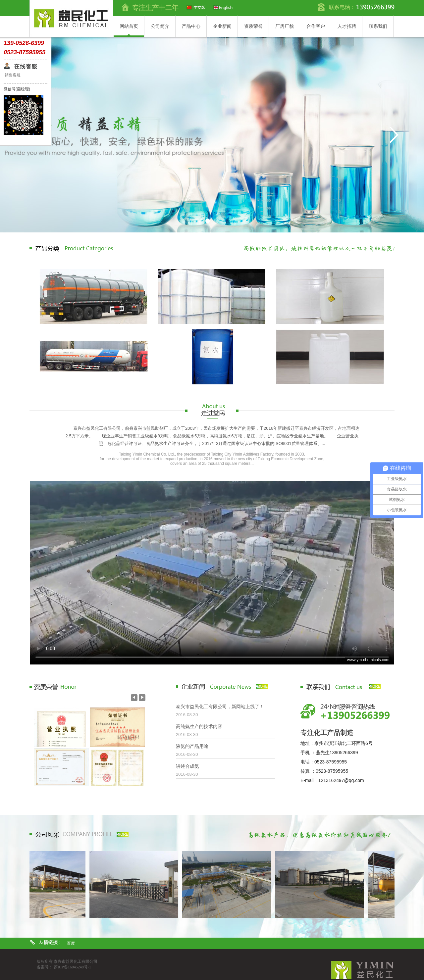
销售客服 (12, 75)
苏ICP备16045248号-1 (72, 967)
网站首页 (129, 26)
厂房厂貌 (285, 26)
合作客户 (316, 26)
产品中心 (191, 26)
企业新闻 (222, 26)
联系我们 (378, 26)
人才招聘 (347, 26)
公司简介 (160, 26)
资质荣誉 (253, 26)
